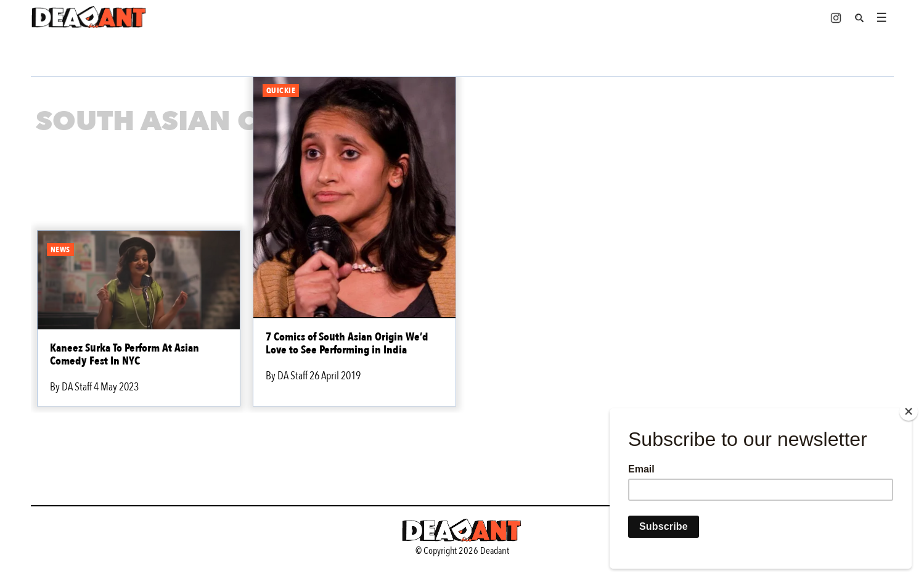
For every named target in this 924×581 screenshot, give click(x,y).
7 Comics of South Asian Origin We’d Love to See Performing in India (347, 344)
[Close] (909, 411)
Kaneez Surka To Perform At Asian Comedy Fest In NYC (125, 355)
